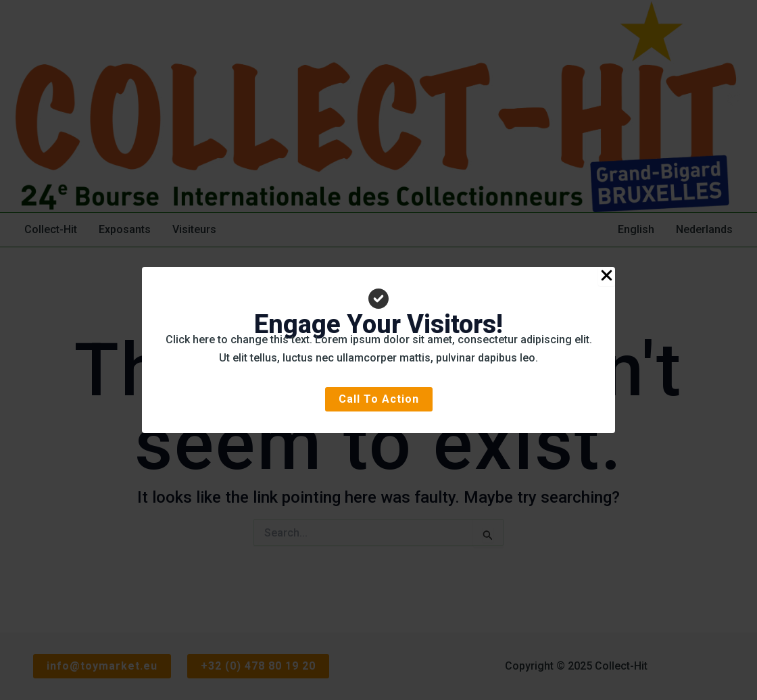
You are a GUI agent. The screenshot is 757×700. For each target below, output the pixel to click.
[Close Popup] (607, 276)
